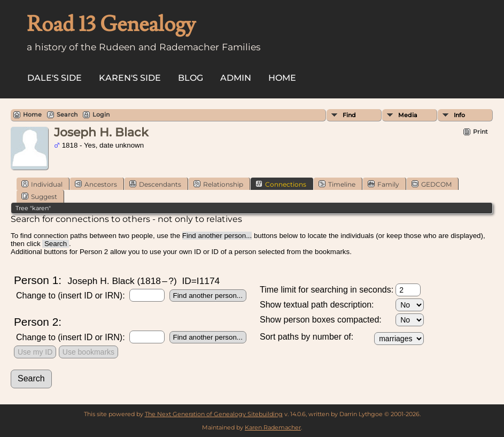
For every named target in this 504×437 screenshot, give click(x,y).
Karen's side (130, 78)
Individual (42, 184)
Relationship (218, 184)
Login (101, 114)
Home (282, 78)
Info (459, 115)
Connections (281, 184)
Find (349, 115)
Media (408, 115)
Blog (191, 78)
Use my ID (35, 352)
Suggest (39, 196)
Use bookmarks (88, 352)
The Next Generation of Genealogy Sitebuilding (214, 414)
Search (67, 114)
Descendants (155, 184)
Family (383, 184)
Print (480, 132)
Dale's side (55, 78)
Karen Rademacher (273, 427)
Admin (236, 78)
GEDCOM (432, 184)
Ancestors (96, 184)
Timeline (337, 184)
